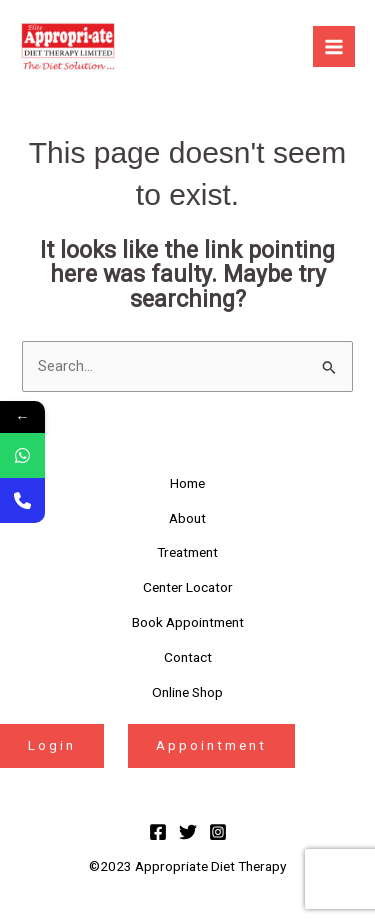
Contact (188, 657)
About (187, 518)
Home (187, 483)
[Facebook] (158, 832)
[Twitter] (188, 832)
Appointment (211, 745)
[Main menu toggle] (334, 47)
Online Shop (187, 692)
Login (52, 745)
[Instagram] (218, 832)
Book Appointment (188, 622)
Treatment (187, 552)
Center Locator (188, 587)
